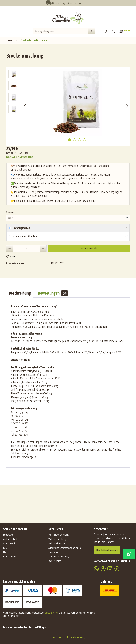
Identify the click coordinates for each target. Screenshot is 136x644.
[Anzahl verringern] (10, 248)
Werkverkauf (9, 543)
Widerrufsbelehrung (57, 539)
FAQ (5, 548)
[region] (69, 106)
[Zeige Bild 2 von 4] (74, 140)
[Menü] (7, 31)
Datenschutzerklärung (59, 557)
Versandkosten (52, 613)
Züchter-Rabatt (10, 539)
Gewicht (10, 212)
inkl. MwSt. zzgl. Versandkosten (20, 157)
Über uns (7, 552)
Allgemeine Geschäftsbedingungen (65, 548)
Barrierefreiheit (55, 561)
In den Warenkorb (89, 248)
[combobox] (61, 31)
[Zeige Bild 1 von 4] (69, 140)
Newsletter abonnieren (107, 550)
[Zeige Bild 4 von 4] (84, 140)
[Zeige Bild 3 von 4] (79, 140)
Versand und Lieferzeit (58, 535)
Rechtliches (56, 529)
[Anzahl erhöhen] (43, 248)
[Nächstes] (127, 106)
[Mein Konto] (113, 31)
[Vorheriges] (25, 106)
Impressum (53, 552)
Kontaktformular (11, 557)
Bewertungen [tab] (53, 293)
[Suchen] (92, 31)
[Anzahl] (26, 248)
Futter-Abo (8, 535)
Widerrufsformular (57, 543)
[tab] (20, 293)
